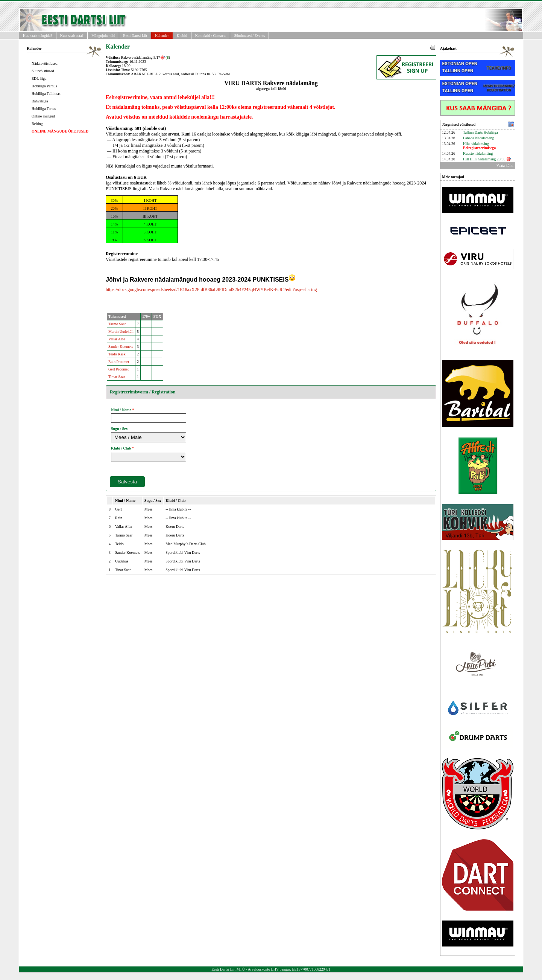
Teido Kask (117, 354)
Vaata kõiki (505, 165)
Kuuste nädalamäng (478, 153)
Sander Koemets (121, 347)
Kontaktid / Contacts (211, 36)
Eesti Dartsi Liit (135, 36)
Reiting (37, 124)
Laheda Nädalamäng (478, 138)
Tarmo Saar (117, 324)
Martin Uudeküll (121, 331)
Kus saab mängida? (38, 36)
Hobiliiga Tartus (44, 109)
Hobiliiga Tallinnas (46, 94)
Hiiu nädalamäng (479, 146)
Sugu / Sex (119, 429)
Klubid (182, 36)
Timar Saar (117, 377)
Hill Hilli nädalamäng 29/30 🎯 (487, 159)
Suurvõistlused (43, 71)
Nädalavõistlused (45, 63)
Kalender (162, 36)
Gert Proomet (118, 369)
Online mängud (43, 116)
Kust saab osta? (72, 36)
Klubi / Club (121, 448)
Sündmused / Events (249, 36)
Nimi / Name (121, 410)
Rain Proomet (119, 362)
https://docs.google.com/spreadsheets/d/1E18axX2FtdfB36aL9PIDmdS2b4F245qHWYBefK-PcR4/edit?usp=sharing (211, 290)
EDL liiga (39, 78)
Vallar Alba (117, 339)
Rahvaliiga (40, 101)
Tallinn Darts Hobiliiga (481, 132)
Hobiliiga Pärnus (44, 86)
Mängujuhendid (103, 36)
